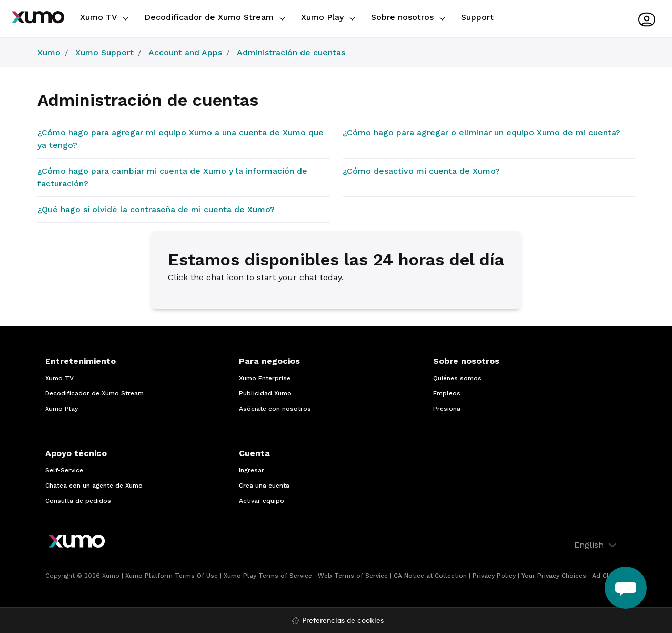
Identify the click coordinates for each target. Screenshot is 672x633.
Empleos (447, 393)
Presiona (447, 409)
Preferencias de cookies (343, 621)
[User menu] (647, 19)
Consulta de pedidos (78, 501)
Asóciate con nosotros (275, 409)
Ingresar (252, 470)
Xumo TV (104, 17)
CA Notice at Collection (430, 576)
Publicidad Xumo (265, 393)
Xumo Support (104, 52)
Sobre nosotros (408, 17)
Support (477, 17)
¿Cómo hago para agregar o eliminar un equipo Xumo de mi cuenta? (482, 132)
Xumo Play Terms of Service (268, 576)
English (596, 545)
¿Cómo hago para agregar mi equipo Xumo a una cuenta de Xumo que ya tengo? (180, 139)
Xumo (49, 52)
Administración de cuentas (291, 52)
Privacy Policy (494, 576)
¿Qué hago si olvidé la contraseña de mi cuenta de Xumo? (156, 209)
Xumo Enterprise (265, 378)
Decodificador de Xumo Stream (214, 17)
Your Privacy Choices (554, 576)
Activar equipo (262, 501)
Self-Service (64, 470)
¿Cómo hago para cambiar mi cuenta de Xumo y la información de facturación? (172, 177)
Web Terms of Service (353, 576)
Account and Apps (185, 52)
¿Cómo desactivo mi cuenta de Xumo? (421, 171)
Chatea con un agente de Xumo (94, 486)
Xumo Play (328, 17)
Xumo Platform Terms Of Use (172, 576)
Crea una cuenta (264, 486)
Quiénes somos (457, 378)
